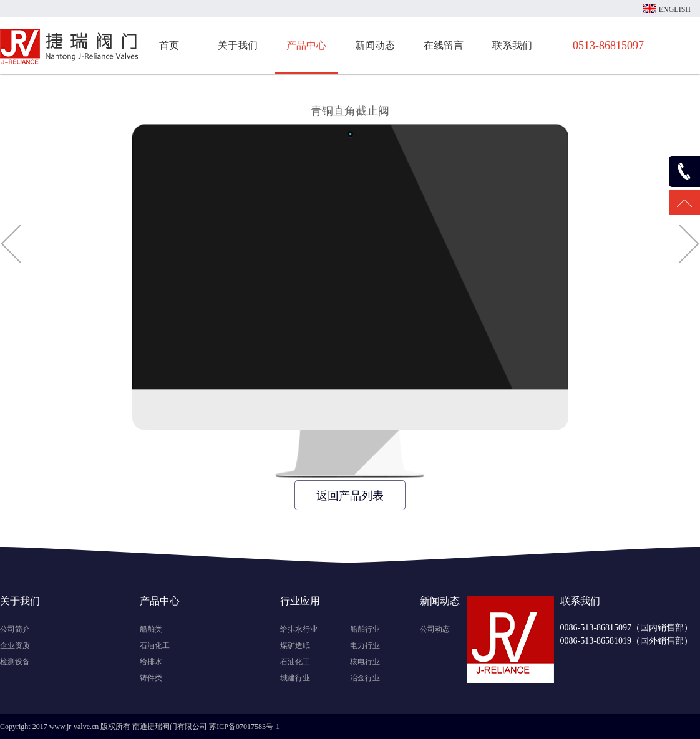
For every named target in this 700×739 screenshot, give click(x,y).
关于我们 (238, 45)
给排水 (151, 662)
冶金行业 (365, 678)
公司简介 (15, 629)
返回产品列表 (350, 496)
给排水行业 (299, 629)
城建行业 (295, 678)
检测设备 (15, 662)
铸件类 (151, 678)
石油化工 (155, 645)
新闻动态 (375, 45)
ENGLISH (675, 9)
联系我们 (512, 45)
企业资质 (15, 645)
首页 (169, 45)
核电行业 (365, 662)
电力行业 (365, 645)
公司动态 (435, 629)
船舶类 (151, 629)
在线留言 (444, 45)
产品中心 (306, 45)
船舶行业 (365, 629)
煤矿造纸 (295, 645)
